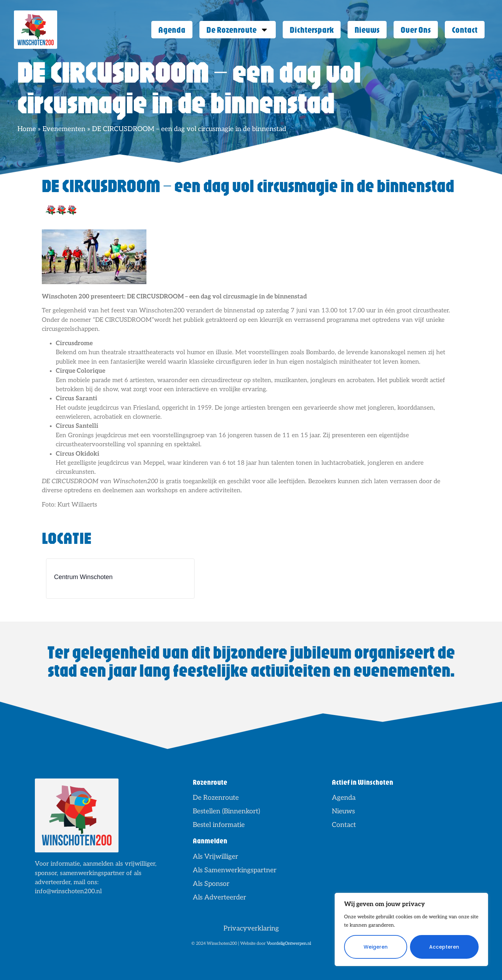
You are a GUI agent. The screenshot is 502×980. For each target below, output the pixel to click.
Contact (465, 29)
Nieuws (367, 29)
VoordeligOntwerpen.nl (289, 944)
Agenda (172, 29)
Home (27, 129)
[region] (411, 929)
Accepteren (444, 947)
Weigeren (376, 947)
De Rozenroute (238, 30)
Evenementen (64, 129)
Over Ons (416, 29)
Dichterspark (312, 29)
